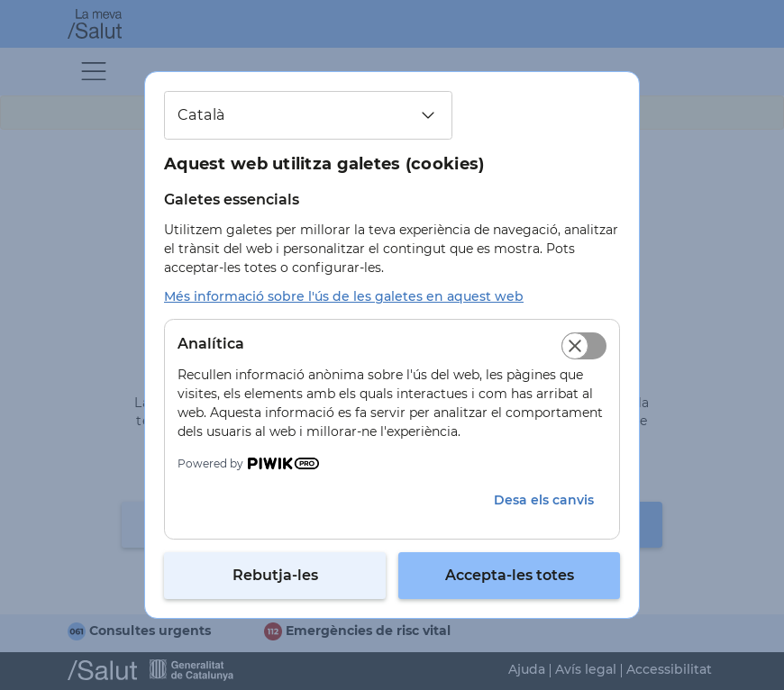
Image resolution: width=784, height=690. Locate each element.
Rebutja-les (275, 575)
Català (201, 115)
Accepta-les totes (510, 575)
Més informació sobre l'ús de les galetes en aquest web (344, 296)
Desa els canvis (544, 500)
